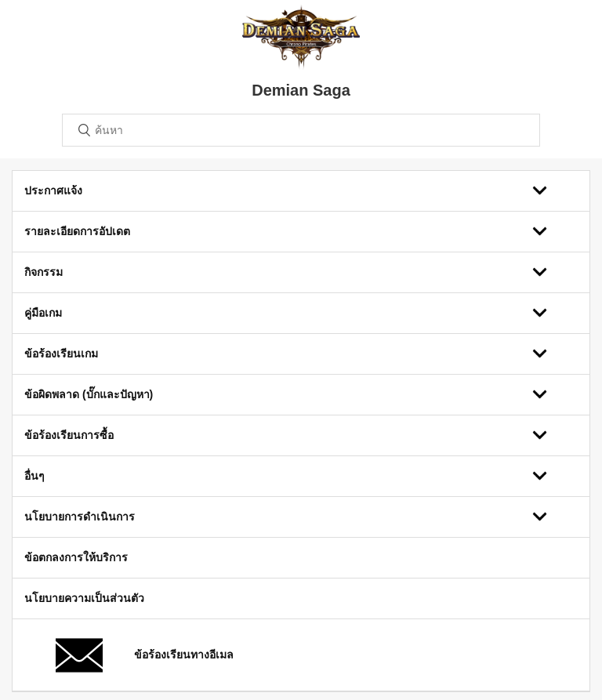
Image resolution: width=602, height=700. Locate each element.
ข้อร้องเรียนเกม (61, 354)
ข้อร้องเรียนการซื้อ (69, 435)
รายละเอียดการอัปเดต (77, 231)
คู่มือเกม (43, 313)
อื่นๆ (34, 476)
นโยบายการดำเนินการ (80, 517)
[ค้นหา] (301, 130)
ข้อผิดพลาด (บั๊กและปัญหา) (89, 394)
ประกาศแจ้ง (53, 190)
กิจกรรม (44, 272)
